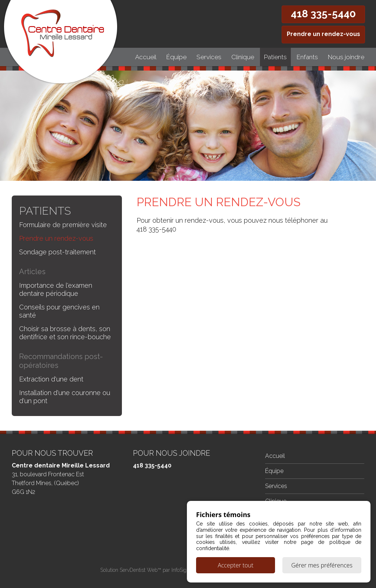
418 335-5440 (323, 14)
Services (209, 57)
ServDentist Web (139, 570)
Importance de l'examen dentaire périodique (56, 289)
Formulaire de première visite (63, 225)
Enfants (307, 57)
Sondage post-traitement (57, 252)
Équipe (176, 57)
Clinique (243, 57)
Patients (275, 57)
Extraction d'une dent (51, 379)
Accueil (146, 57)
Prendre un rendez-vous (323, 34)
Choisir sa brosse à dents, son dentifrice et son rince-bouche (65, 333)
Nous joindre (346, 57)
